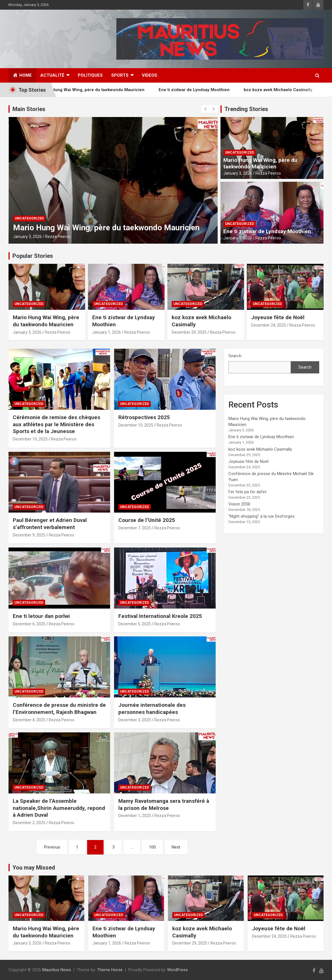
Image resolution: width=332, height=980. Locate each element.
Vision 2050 (239, 504)
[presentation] (205, 109)
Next (176, 847)
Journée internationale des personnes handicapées (152, 709)
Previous (52, 847)
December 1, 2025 (135, 816)
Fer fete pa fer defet (247, 492)
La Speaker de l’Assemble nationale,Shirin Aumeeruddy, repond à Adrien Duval (59, 808)
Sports (120, 75)
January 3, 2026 (27, 237)
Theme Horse (110, 970)
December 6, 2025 (29, 624)
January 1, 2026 (238, 238)
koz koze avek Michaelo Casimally (285, 90)
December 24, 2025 (269, 325)
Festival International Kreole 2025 (160, 616)
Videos (150, 75)
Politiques (90, 75)
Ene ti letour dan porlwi (41, 616)
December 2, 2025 (29, 823)
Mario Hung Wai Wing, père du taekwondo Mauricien (99, 90)
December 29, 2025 (189, 332)
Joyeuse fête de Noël (278, 317)
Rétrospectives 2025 (144, 417)
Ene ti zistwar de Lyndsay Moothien (201, 90)
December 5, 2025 (135, 624)
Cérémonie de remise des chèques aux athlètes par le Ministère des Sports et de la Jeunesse (56, 424)
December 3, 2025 (135, 720)
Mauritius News (57, 970)
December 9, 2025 (29, 535)
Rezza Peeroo (58, 237)
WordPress (177, 970)
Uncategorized (29, 218)
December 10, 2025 (30, 439)
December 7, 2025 (135, 528)
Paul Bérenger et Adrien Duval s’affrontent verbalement (50, 524)
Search (235, 356)
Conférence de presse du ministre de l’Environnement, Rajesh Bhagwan (59, 709)
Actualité (52, 75)
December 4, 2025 (29, 720)
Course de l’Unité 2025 (147, 520)
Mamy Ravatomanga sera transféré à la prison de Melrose (164, 805)
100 (152, 847)
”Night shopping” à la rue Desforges (261, 516)
